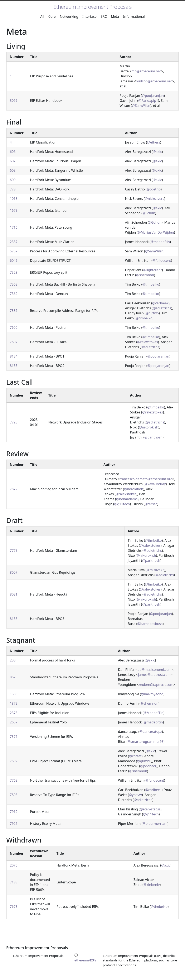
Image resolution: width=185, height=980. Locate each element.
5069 (14, 101)
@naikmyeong (152, 694)
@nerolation (134, 489)
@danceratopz (151, 732)
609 (13, 180)
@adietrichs (162, 308)
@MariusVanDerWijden (156, 232)
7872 (14, 489)
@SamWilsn (141, 106)
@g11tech (122, 504)
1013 (14, 199)
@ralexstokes (148, 342)
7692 (14, 761)
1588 (14, 694)
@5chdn (149, 213)
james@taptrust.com (154, 675)
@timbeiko (151, 284)
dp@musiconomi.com (154, 670)
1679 (14, 210)
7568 (14, 284)
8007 (14, 572)
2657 (14, 722)
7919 (14, 812)
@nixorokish (149, 427)
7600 (14, 328)
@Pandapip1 (148, 101)
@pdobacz (148, 766)
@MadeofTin (154, 713)
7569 (14, 294)
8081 (14, 594)
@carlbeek (160, 303)
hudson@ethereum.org (154, 81)
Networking (69, 16)
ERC (104, 16)
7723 (14, 422)
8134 (14, 356)
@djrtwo (152, 313)
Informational (134, 16)
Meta (115, 16)
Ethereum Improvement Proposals (92, 7)
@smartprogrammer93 (145, 742)
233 (13, 660)
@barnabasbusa (150, 624)
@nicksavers (154, 199)
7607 (14, 342)
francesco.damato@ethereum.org (146, 479)
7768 (14, 780)
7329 (14, 272)
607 (13, 161)
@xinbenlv (152, 885)
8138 (14, 619)
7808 (14, 795)
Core (52, 16)
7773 (14, 550)
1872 (14, 703)
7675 (14, 907)
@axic (157, 152)
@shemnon (145, 275)
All (42, 16)
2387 (14, 242)
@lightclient (153, 270)
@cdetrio (154, 189)
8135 (14, 366)
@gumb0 (144, 761)
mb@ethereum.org (146, 71)
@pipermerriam (155, 824)
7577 (14, 737)
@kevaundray (155, 484)
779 (13, 189)
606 (13, 152)
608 (13, 170)
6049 (14, 261)
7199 (14, 882)
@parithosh (153, 437)
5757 (14, 251)
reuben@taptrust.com (156, 685)
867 (13, 677)
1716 (14, 227)
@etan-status (150, 809)
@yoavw (135, 795)
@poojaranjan (153, 96)
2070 (14, 865)
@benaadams (127, 499)
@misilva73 (155, 570)
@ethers (154, 142)
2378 (14, 713)
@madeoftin (160, 242)
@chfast (135, 756)
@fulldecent (162, 261)
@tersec (151, 504)
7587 (14, 311)
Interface (89, 16)
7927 (14, 824)
